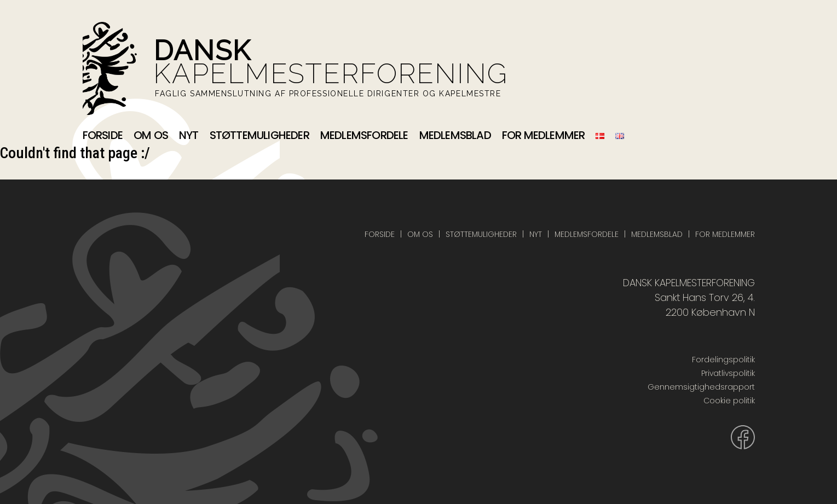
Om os (151, 135)
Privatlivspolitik (728, 373)
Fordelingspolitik (723, 360)
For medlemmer (544, 135)
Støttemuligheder (259, 135)
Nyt (189, 135)
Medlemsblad (455, 135)
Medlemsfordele (364, 135)
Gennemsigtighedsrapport (701, 387)
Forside (103, 135)
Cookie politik (729, 401)
